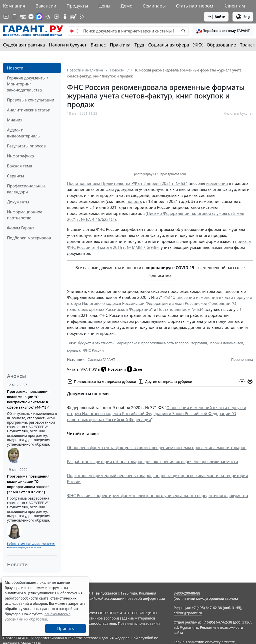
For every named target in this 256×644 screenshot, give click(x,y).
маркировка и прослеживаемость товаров (152, 343)
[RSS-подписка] (82, 17)
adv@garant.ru (186, 627)
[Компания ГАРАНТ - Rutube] (73, 17)
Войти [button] (216, 17)
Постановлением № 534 (180, 309)
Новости (15, 68)
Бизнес (98, 45)
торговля (199, 343)
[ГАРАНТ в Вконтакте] (23, 17)
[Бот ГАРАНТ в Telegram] (56, 17)
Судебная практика (24, 45)
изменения (217, 183)
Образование (221, 45)
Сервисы (15, 176)
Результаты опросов (26, 146)
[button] (223, 31)
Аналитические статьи (29, 110)
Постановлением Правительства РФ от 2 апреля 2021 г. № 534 (127, 183)
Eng (243, 17)
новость (134, 201)
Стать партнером (195, 6)
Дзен (134, 369)
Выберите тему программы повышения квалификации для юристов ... (31, 545)
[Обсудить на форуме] (242, 381)
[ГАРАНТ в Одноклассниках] (65, 17)
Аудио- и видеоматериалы (24, 133)
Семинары (154, 6)
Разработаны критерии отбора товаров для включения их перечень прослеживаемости (152, 462)
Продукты (77, 6)
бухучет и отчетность (96, 343)
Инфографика (20, 156)
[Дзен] (31, 17)
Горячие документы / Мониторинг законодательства (28, 84)
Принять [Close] (66, 629)
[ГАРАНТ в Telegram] (48, 17)
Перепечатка (242, 359)
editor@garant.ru (188, 613)
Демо (126, 6)
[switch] (74, 31)
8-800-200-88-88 (187, 593)
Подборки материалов (29, 238)
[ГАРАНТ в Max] (39, 17)
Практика (120, 45)
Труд (139, 45)
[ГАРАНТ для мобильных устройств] (14, 17)
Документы (18, 202)
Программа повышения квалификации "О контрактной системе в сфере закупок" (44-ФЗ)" (28, 399)
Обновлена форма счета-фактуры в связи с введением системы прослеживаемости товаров (157, 448)
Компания (14, 6)
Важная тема (20, 166)
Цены (104, 6)
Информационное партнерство (25, 215)
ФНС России (93, 350)
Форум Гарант (21, 228)
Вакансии (46, 6)
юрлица (74, 350)
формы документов (227, 343)
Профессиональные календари (26, 189)
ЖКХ (198, 45)
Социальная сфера (169, 45)
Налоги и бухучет (68, 45)
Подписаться (160, 275)
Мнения (15, 120)
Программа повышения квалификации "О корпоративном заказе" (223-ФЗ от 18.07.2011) (28, 484)
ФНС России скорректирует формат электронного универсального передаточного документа (157, 496)
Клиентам (234, 6)
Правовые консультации (31, 100)
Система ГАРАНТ (101, 359)
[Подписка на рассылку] (6, 17)
